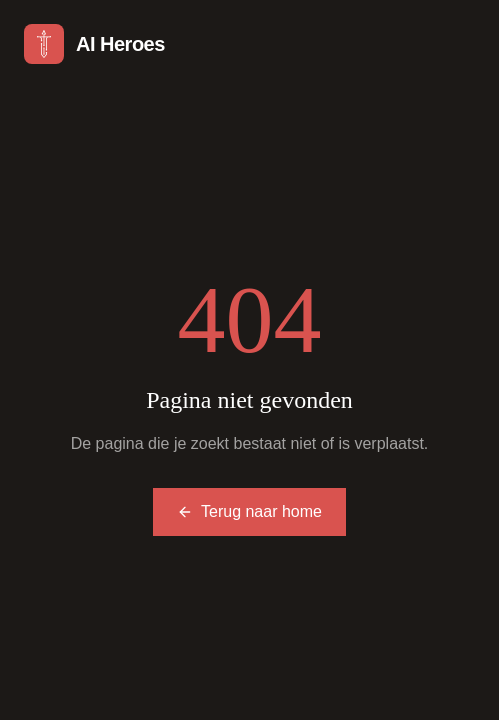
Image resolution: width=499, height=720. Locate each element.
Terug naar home (249, 511)
